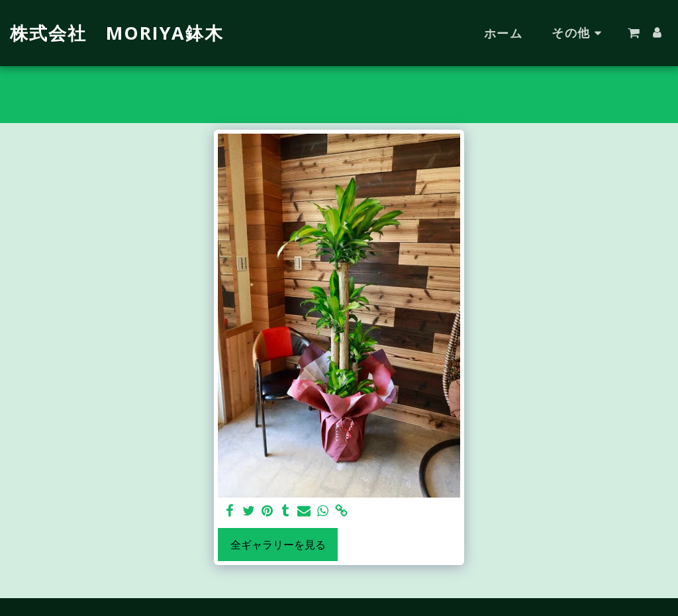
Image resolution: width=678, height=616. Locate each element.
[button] (634, 33)
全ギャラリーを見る (278, 545)
